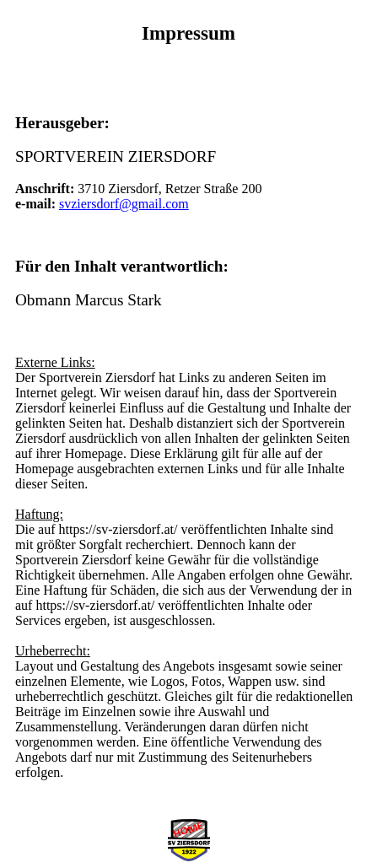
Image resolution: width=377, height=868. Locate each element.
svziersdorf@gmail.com (124, 204)
